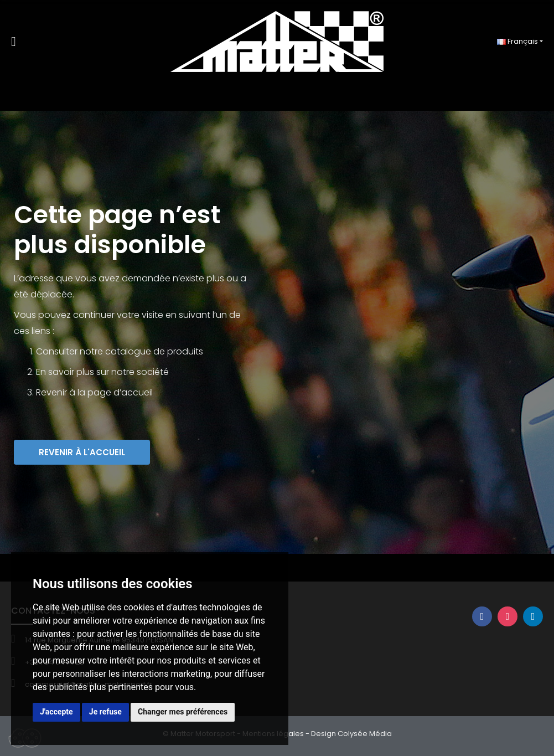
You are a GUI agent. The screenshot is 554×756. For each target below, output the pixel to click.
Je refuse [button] (105, 712)
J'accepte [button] (56, 712)
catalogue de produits (154, 351)
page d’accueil (120, 392)
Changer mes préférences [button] (183, 712)
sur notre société (133, 372)
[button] (82, 452)
